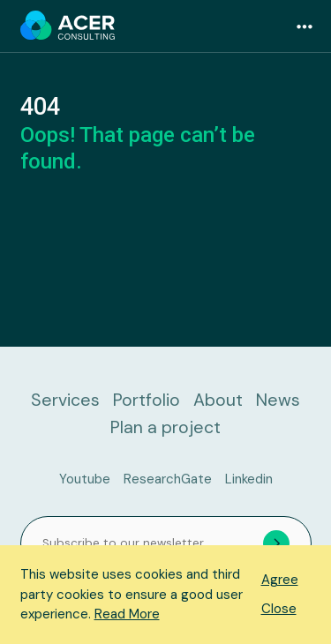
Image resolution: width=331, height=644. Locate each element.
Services (65, 400)
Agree (280, 580)
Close (279, 609)
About (218, 400)
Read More (127, 614)
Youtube (85, 479)
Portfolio (147, 400)
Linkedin (249, 479)
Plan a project (165, 427)
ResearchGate (168, 479)
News (278, 400)
